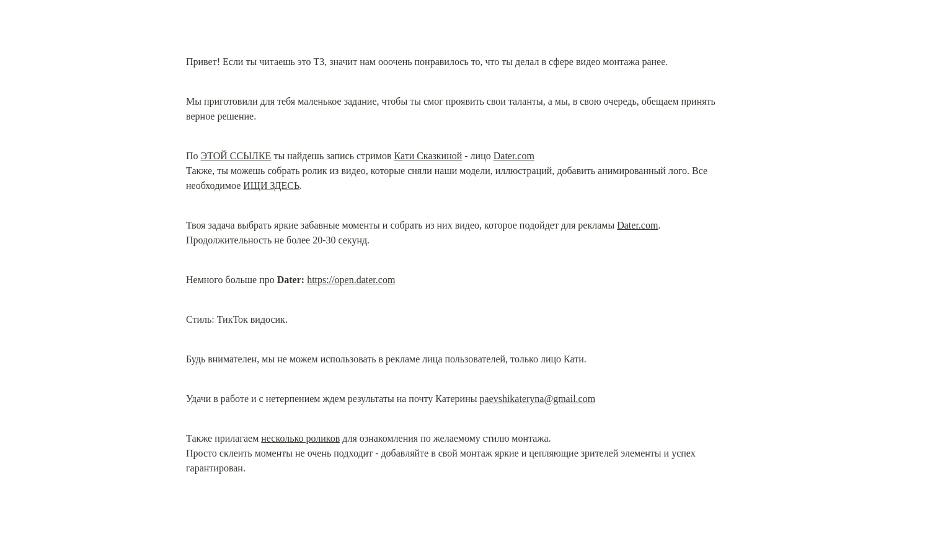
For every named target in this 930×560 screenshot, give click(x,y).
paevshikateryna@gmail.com (537, 399)
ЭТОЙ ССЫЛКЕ (236, 156)
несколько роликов (300, 438)
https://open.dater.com (351, 280)
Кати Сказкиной (428, 156)
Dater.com (514, 156)
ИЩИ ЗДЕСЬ (271, 186)
